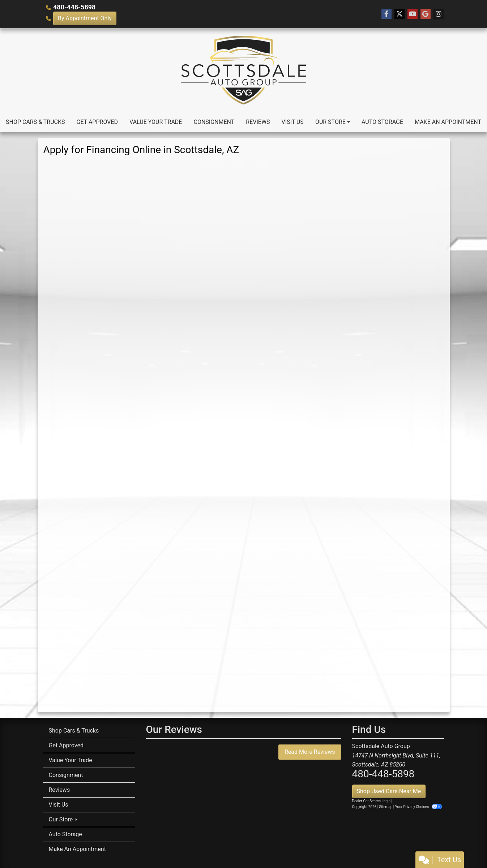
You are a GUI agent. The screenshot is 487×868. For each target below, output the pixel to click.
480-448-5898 (74, 7)
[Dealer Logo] (243, 70)
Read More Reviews (310, 752)
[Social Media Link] (439, 14)
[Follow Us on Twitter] (400, 14)
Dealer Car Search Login (371, 801)
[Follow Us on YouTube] (413, 14)
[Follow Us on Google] (426, 14)
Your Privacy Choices (418, 807)
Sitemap (386, 807)
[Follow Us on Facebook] (386, 14)
